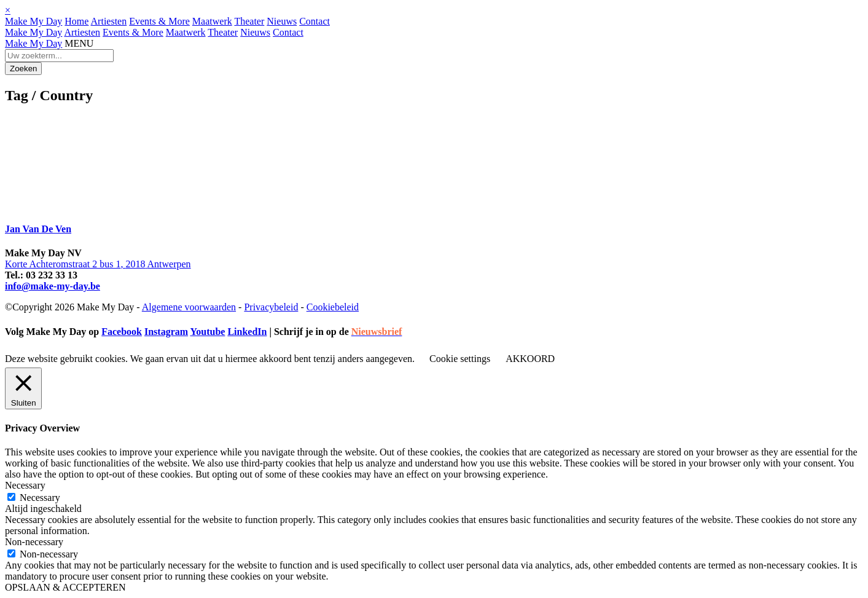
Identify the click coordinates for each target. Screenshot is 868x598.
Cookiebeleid (333, 307)
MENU (79, 43)
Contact (315, 21)
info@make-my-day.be (53, 286)
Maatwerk (212, 21)
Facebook (122, 332)
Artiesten (109, 21)
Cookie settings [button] (460, 359)
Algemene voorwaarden (189, 307)
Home (76, 21)
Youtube (207, 332)
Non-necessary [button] (34, 542)
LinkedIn (247, 332)
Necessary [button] (25, 485)
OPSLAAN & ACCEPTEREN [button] (65, 587)
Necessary (40, 498)
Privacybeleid (271, 307)
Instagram (166, 332)
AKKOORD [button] (530, 359)
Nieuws (282, 21)
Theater (249, 21)
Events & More (159, 21)
